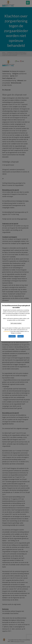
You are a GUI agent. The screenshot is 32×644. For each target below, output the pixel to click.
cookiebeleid (7, 331)
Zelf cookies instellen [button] (16, 323)
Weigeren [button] (20, 336)
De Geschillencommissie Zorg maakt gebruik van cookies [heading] (16, 306)
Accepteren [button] (12, 336)
